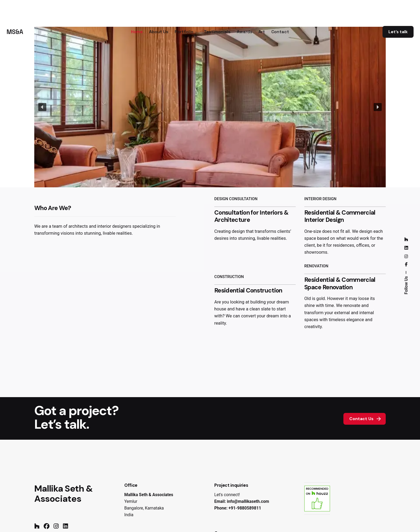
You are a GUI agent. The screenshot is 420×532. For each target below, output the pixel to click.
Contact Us (366, 419)
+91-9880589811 (245, 508)
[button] (42, 107)
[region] (210, 107)
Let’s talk (398, 32)
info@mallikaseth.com (248, 501)
